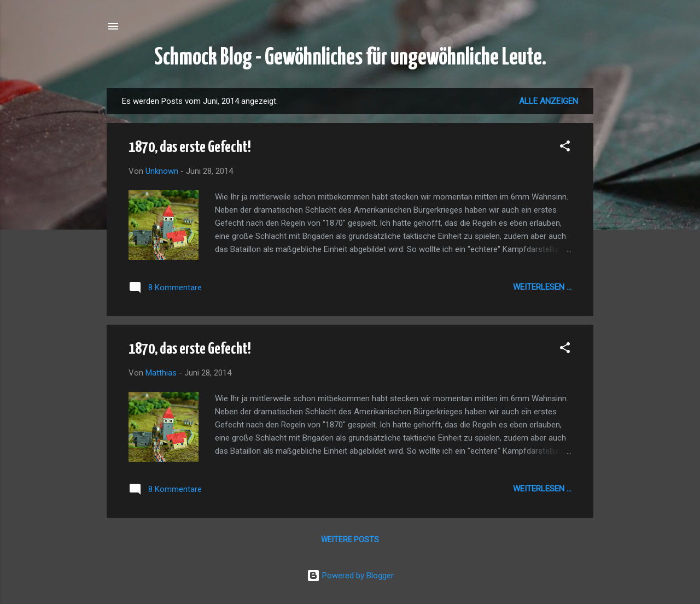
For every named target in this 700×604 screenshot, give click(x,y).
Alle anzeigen (549, 101)
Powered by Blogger (350, 576)
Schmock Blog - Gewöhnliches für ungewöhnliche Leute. (350, 58)
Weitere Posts (350, 540)
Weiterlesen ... (542, 287)
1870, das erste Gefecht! (190, 148)
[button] (565, 148)
